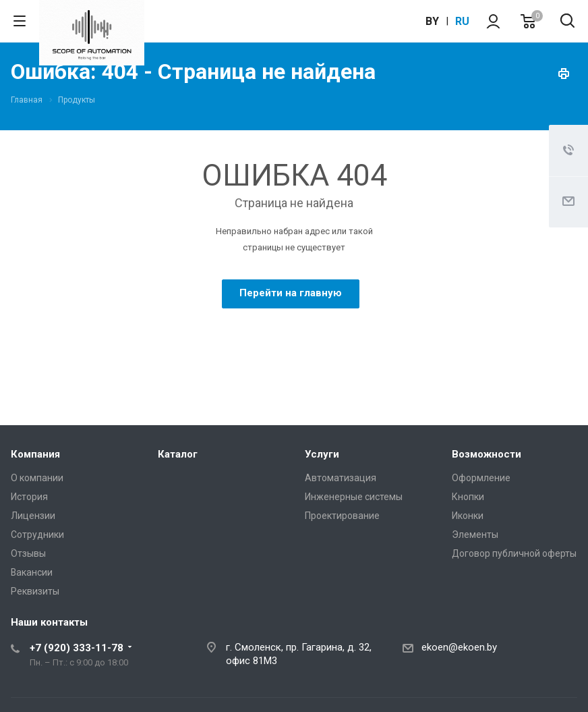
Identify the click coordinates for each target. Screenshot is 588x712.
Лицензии (33, 516)
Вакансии (32, 572)
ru (462, 21)
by (432, 21)
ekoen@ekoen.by (459, 647)
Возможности (487, 454)
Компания (35, 454)
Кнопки (468, 497)
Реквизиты (35, 591)
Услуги (322, 454)
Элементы (475, 535)
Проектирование (342, 516)
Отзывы (28, 553)
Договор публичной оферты (514, 553)
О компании (37, 478)
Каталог (178, 454)
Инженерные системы (354, 497)
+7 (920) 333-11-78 (77, 648)
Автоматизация (341, 478)
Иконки (468, 516)
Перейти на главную (291, 293)
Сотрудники (37, 535)
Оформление (481, 478)
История (29, 497)
